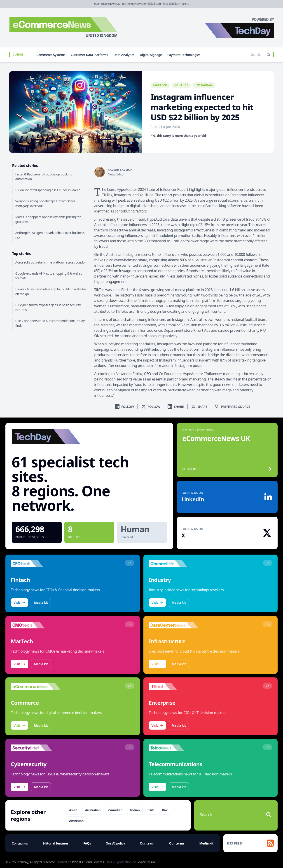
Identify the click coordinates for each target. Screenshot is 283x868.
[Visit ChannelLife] (174, 564)
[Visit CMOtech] (36, 625)
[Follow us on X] (151, 407)
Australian (93, 810)
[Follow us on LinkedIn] (124, 407)
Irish (151, 810)
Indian (135, 810)
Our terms (177, 843)
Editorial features (56, 843)
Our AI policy (115, 843)
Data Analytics (124, 55)
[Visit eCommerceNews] (36, 686)
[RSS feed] (250, 843)
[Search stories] (247, 55)
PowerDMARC (146, 862)
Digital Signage (151, 55)
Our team (147, 843)
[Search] (269, 55)
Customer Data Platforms (89, 55)
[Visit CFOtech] (36, 564)
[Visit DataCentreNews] (174, 625)
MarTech (160, 85)
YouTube (181, 85)
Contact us (20, 843)
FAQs (87, 843)
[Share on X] (199, 407)
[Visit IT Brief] (174, 686)
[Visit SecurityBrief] (36, 748)
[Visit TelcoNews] (174, 748)
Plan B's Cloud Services (88, 862)
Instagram (204, 85)
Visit (20, 603)
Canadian (115, 810)
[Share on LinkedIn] (176, 407)
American (76, 821)
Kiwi (165, 810)
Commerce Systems (51, 55)
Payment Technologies (184, 55)
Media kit (41, 603)
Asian (73, 810)
